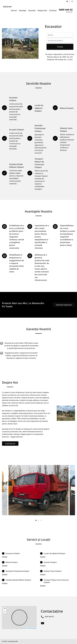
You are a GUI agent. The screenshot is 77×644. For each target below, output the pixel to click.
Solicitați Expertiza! (64, 305)
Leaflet (23, 628)
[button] (5, 609)
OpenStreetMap (32, 628)
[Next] (72, 492)
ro (67, 1)
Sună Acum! (10, 444)
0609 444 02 (49, 617)
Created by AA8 (13, 641)
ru (72, 1)
